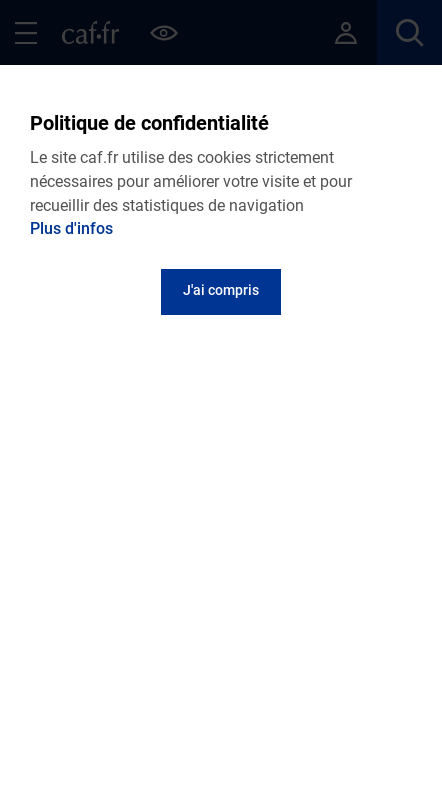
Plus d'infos (71, 228)
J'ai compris (221, 290)
